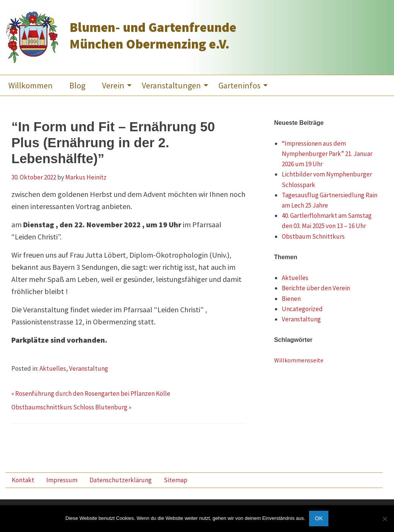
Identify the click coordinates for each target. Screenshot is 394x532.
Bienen (291, 299)
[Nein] (385, 519)
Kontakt (23, 480)
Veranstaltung (89, 368)
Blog (77, 85)
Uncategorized (302, 309)
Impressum (62, 480)
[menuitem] (31, 85)
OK (319, 518)
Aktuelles (53, 368)
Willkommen (31, 85)
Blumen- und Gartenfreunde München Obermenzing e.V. (153, 36)
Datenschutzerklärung (121, 480)
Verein (113, 85)
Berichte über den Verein (316, 288)
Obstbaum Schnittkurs (313, 236)
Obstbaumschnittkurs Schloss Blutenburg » (71, 407)
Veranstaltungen (171, 85)
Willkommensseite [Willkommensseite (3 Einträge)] (299, 360)
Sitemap (176, 480)
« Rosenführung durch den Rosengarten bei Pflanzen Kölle (91, 393)
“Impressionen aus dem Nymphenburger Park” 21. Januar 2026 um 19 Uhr (327, 154)
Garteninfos (239, 85)
